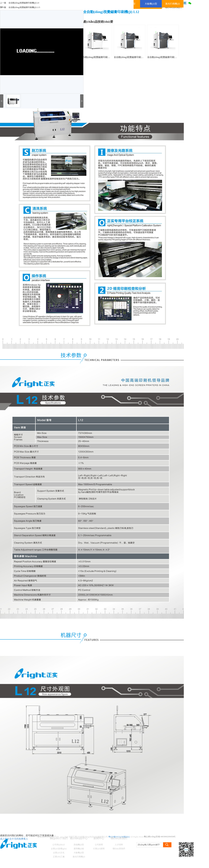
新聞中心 (99, 838)
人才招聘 (119, 845)
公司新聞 (99, 845)
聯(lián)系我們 (119, 838)
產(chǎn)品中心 (79, 838)
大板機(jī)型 (151, 4)
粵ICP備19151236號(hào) (119, 837)
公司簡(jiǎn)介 (59, 845)
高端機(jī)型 (79, 845)
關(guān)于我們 (59, 838)
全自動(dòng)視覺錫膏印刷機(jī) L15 (24, 7)
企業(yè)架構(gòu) (59, 849)
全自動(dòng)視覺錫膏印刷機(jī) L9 (24, 3)
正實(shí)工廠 (59, 857)
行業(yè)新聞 (99, 849)
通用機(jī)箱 (79, 849)
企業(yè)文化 (59, 853)
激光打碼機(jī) (173, 4)
